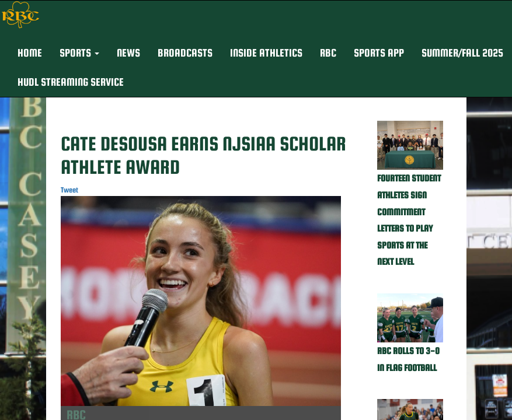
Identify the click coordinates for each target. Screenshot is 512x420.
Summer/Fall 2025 (462, 53)
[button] (79, 53)
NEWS (128, 53)
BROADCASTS (185, 53)
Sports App (379, 53)
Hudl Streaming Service (71, 82)
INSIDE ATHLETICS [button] (266, 53)
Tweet (69, 190)
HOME (30, 53)
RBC (328, 53)
